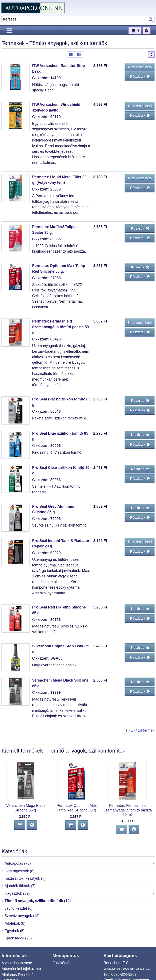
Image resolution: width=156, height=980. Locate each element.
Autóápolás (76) (18, 863)
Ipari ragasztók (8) (20, 871)
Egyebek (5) (15, 931)
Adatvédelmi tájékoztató (21, 969)
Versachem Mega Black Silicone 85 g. (26, 808)
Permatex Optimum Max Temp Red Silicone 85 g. (77, 808)
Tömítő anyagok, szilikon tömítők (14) (38, 901)
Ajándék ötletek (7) (20, 886)
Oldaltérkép (62, 963)
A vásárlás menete (17, 963)
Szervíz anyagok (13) (22, 916)
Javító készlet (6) (19, 908)
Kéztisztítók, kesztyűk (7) (25, 878)
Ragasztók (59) (17, 893)
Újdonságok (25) (18, 938)
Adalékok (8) (15, 923)
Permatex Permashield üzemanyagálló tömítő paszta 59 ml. (60, 327)
